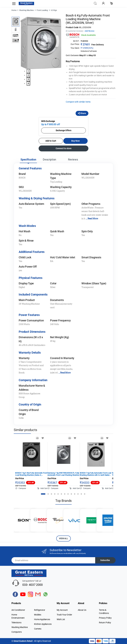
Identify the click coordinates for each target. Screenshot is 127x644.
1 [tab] (28, 71)
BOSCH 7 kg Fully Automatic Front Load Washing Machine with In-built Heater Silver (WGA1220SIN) (96, 474)
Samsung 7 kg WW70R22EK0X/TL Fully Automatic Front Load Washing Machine (63, 474)
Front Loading (42, 10)
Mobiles (38, 615)
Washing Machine (26, 10)
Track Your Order (64, 615)
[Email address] (53, 560)
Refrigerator (40, 610)
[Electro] (26, 3)
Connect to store (64, 148)
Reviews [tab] (73, 159)
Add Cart (42, 488)
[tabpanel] (41, 43)
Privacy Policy (105, 618)
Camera (38, 629)
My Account (62, 610)
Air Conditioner (18, 610)
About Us (82, 610)
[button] (95, 3)
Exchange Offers (64, 130)
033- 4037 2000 (33, 585)
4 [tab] (28, 83)
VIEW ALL (63, 538)
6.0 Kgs (54, 10)
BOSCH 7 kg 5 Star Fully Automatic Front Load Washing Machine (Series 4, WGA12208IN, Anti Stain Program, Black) (31, 474)
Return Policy (105, 623)
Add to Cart (51, 141)
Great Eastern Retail (23, 641)
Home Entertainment (18, 616)
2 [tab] (28, 75)
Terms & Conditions (104, 612)
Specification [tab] (28, 159)
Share (82, 113)
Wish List (61, 619)
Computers (17, 632)
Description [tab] (49, 159)
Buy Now (75, 141)
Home (14, 10)
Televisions (16, 623)
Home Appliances (42, 619)
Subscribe (105, 560)
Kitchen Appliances (43, 624)
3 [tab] (28, 79)
